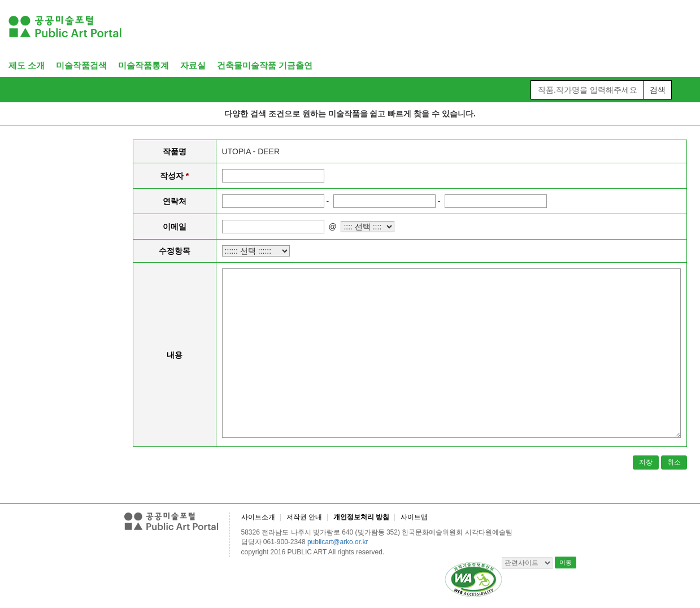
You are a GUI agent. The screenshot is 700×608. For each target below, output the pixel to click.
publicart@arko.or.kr (338, 542)
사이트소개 (258, 517)
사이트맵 (414, 517)
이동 (566, 562)
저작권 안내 (304, 517)
